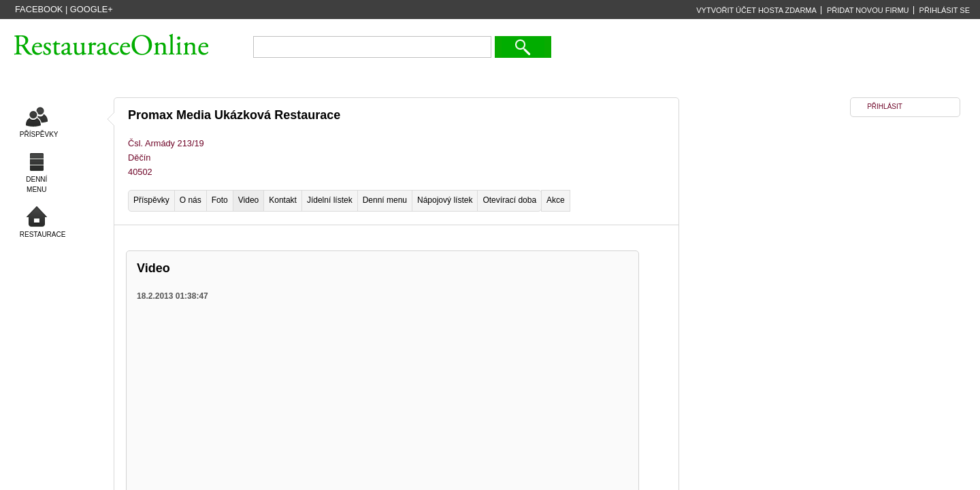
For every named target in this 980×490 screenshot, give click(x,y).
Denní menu (385, 200)
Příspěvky (151, 200)
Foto (220, 200)
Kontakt (283, 200)
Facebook (39, 9)
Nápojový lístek (445, 200)
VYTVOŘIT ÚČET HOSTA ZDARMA (756, 10)
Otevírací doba (509, 200)
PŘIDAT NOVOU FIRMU (868, 10)
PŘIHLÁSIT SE (945, 10)
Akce (556, 200)
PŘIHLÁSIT (885, 107)
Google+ (92, 9)
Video (248, 200)
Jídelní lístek (330, 200)
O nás (191, 200)
